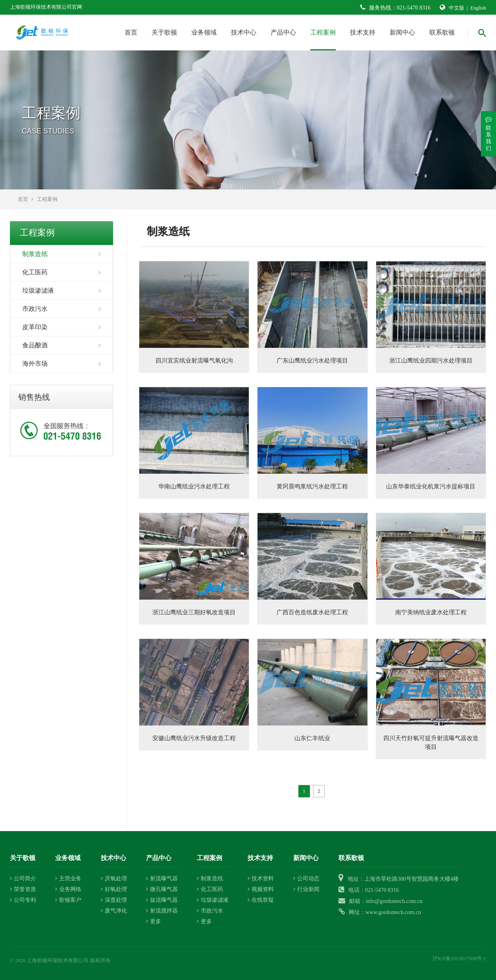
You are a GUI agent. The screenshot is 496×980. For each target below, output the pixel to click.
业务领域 (204, 32)
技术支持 (363, 32)
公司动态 (306, 879)
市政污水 (35, 309)
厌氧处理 (114, 879)
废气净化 (114, 911)
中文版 (457, 8)
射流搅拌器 (162, 911)
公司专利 (23, 900)
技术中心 (244, 32)
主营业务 (68, 879)
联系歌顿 (442, 32)
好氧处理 (114, 889)
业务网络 (68, 889)
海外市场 (35, 364)
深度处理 (114, 900)
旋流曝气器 (162, 900)
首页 (131, 32)
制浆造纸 (35, 254)
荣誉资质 (23, 889)
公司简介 (23, 879)
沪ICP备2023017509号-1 (459, 958)
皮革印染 (35, 327)
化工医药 (35, 272)
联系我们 (488, 134)
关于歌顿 (164, 32)
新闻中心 (402, 32)
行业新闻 (306, 889)
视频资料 (261, 889)
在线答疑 (261, 900)
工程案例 (323, 32)
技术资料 (261, 879)
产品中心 (283, 32)
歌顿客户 (68, 900)
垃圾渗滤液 (38, 290)
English (478, 8)
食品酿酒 (35, 345)
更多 (154, 921)
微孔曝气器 (162, 889)
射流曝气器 (162, 879)
